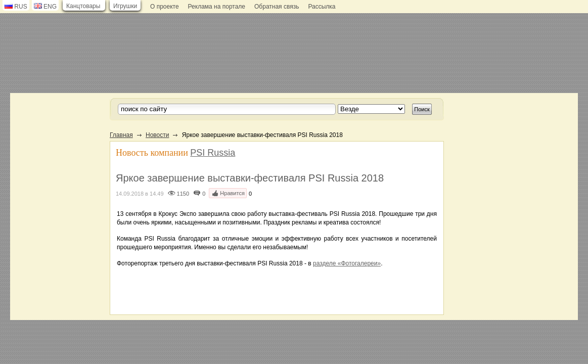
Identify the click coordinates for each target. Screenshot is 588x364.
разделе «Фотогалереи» (347, 263)
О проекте (165, 7)
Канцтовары (83, 6)
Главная (121, 135)
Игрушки (125, 6)
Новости (157, 135)
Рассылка (322, 7)
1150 (183, 194)
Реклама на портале (217, 7)
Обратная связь (277, 7)
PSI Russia (213, 153)
